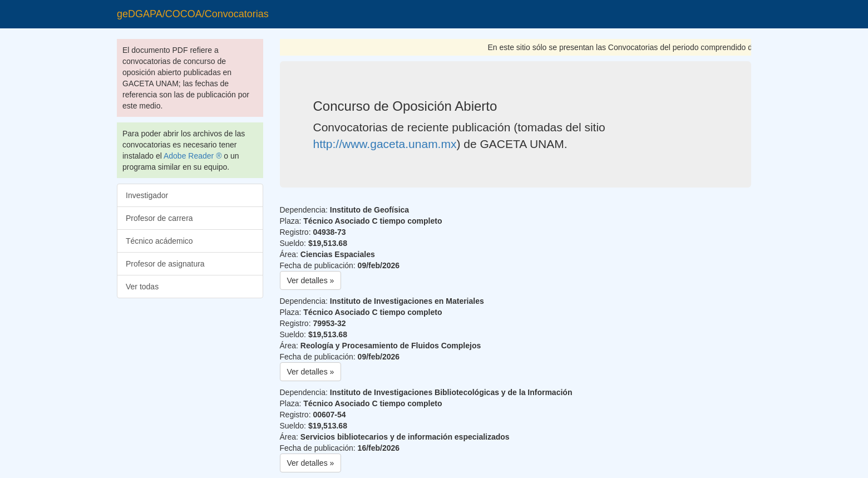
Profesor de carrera (159, 218)
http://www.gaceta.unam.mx (385, 144)
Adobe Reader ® (193, 156)
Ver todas (142, 287)
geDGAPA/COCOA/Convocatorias (193, 14)
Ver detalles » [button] (311, 280)
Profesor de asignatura (165, 264)
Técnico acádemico (159, 241)
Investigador (147, 195)
